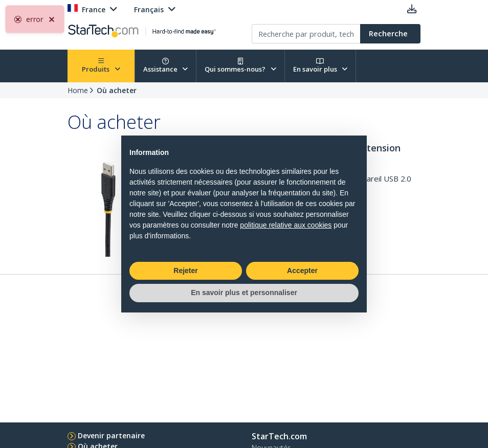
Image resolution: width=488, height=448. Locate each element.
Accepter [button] (302, 271)
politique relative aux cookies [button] (286, 225)
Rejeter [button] (185, 271)
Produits (101, 66)
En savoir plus (320, 66)
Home (78, 90)
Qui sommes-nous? (240, 66)
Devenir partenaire (111, 435)
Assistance (166, 66)
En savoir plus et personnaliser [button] (244, 293)
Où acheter (117, 90)
